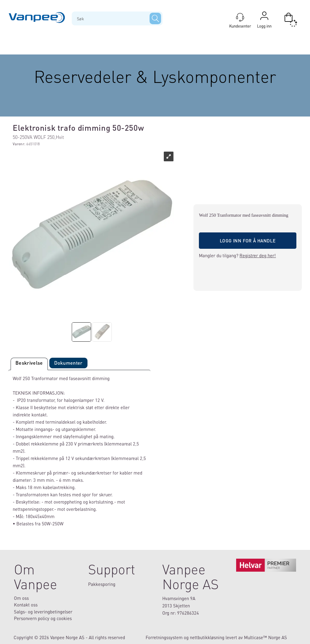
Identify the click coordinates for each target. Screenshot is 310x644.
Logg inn (264, 17)
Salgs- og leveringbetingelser (43, 612)
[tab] (29, 364)
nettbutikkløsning (207, 637)
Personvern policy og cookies (43, 618)
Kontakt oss (26, 605)
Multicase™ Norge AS (265, 637)
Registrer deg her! (258, 255)
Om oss (21, 598)
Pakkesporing (102, 584)
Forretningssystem (164, 637)
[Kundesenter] (240, 17)
